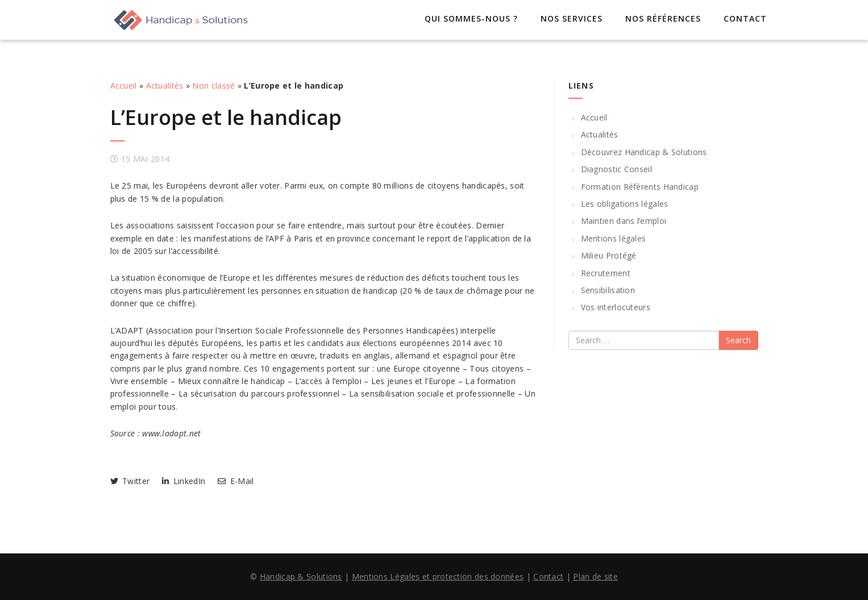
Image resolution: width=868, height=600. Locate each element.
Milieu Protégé (609, 255)
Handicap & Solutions (301, 576)
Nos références (663, 18)
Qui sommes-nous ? (471, 18)
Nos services (572, 18)
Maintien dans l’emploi (624, 221)
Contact (745, 18)
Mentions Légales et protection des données (438, 576)
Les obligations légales (625, 204)
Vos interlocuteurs (616, 307)
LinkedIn (184, 481)
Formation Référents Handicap (640, 187)
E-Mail (236, 481)
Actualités (165, 86)
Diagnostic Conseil (616, 169)
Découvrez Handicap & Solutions (644, 152)
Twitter (130, 481)
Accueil (124, 86)
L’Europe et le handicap (226, 117)
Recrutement (606, 273)
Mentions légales (614, 238)
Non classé (213, 86)
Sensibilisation (608, 290)
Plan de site (595, 576)
